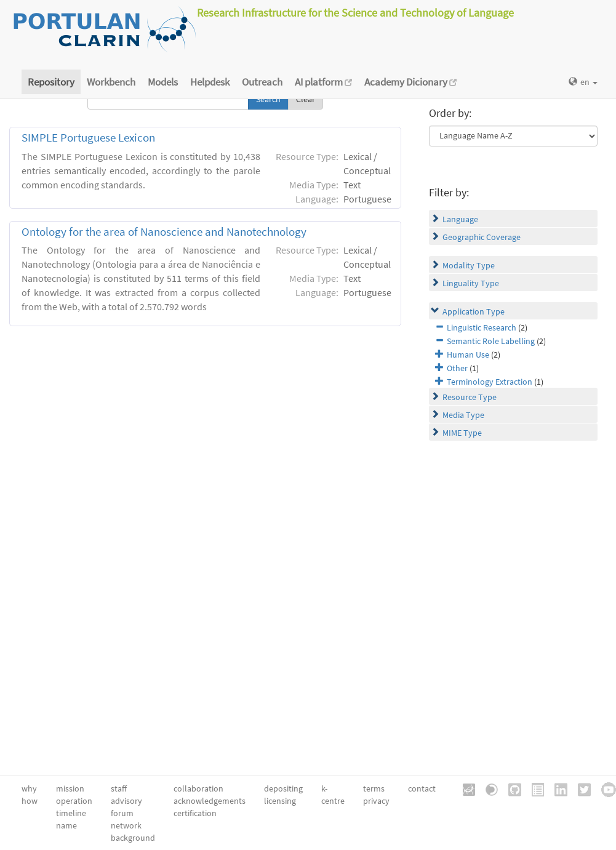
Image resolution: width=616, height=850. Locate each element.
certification (195, 813)
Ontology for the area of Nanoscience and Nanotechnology (164, 232)
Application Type (474, 311)
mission (70, 788)
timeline (71, 813)
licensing (280, 801)
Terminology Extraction (490, 382)
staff (119, 788)
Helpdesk (210, 82)
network (126, 825)
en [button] (583, 82)
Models (163, 82)
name (66, 825)
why (29, 788)
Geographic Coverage (482, 237)
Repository (51, 82)
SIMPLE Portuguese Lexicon (88, 138)
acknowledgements (210, 801)
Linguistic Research (482, 327)
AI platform (323, 82)
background (133, 838)
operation (74, 801)
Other (457, 368)
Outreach (262, 82)
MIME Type (462, 433)
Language (460, 219)
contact (422, 788)
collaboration (198, 788)
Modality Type (469, 265)
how (30, 801)
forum (122, 813)
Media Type (463, 415)
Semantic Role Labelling (491, 341)
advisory (126, 801)
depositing (283, 788)
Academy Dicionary (410, 82)
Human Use (468, 355)
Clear (306, 99)
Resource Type (470, 397)
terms (374, 788)
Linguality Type (471, 283)
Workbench (111, 82)
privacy (376, 801)
